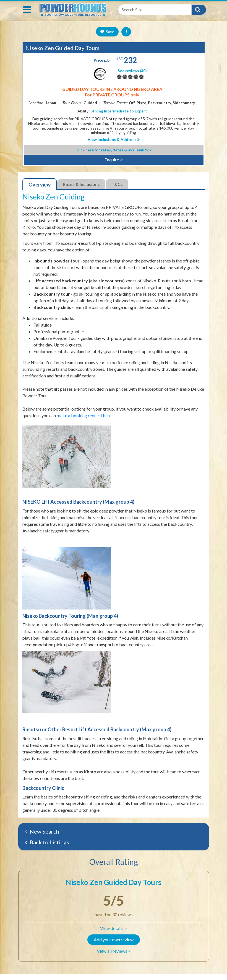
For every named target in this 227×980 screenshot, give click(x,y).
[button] (114, 934)
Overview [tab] (40, 191)
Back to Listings (47, 848)
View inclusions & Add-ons (114, 145)
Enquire (112, 166)
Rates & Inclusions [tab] (81, 190)
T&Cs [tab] (117, 190)
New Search (42, 837)
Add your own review (114, 946)
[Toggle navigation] (27, 16)
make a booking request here (84, 421)
